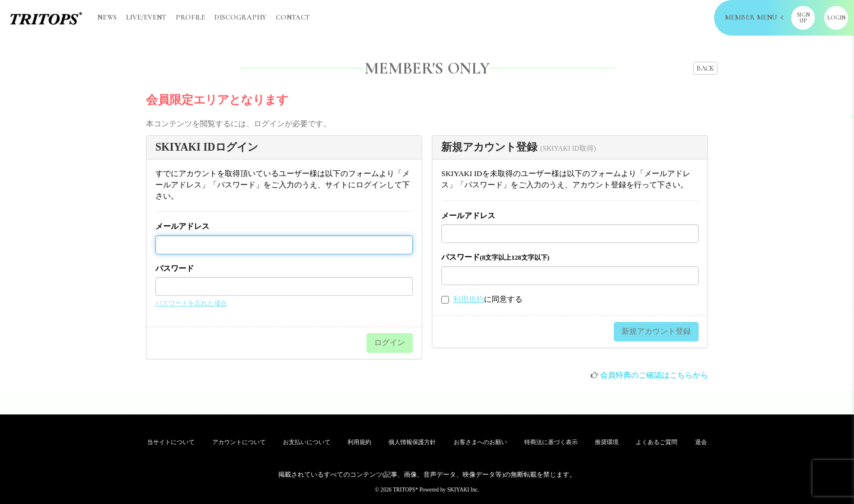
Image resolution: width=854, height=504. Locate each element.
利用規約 (469, 299)
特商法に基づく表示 (551, 442)
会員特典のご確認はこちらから (654, 375)
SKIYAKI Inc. (463, 490)
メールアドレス (182, 226)
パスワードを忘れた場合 (191, 303)
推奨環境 (607, 442)
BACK (705, 68)
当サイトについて (171, 442)
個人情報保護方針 (412, 442)
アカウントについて (239, 442)
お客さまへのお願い (480, 442)
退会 (701, 442)
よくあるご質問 (657, 442)
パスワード (175, 268)
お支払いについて (307, 442)
